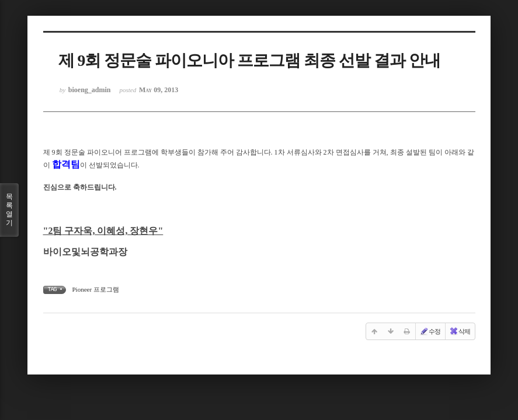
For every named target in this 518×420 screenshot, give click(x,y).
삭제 (460, 331)
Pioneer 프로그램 (96, 289)
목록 (9, 210)
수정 (430, 331)
